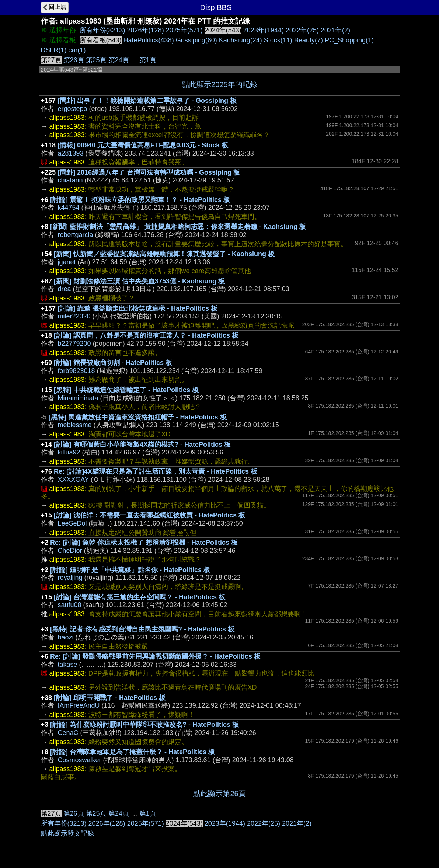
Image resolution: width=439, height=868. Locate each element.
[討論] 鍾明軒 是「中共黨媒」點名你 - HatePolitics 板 (130, 570)
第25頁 (96, 60)
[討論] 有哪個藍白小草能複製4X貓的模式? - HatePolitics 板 (142, 445)
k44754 (69, 208)
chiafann (70, 180)
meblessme (75, 425)
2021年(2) (335, 30)
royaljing (70, 578)
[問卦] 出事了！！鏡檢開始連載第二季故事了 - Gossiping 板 (147, 101)
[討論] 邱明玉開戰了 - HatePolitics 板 (110, 698)
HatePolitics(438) (149, 40)
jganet (67, 262)
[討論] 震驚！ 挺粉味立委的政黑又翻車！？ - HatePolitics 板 (140, 200)
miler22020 (74, 316)
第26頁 (74, 60)
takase (68, 665)
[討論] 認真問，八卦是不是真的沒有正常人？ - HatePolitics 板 (146, 335)
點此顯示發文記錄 (67, 833)
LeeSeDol (72, 523)
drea (65, 289)
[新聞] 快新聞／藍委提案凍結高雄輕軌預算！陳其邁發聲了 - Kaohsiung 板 (164, 254)
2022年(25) (302, 30)
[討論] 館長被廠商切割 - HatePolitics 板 (113, 363)
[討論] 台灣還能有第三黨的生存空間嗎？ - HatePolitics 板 (140, 597)
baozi (66, 637)
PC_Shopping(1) (349, 40)
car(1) (77, 50)
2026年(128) (146, 30)
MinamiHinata (78, 398)
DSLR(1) (54, 50)
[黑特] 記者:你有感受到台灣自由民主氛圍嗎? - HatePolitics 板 (142, 629)
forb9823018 (76, 371)
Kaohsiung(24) (241, 40)
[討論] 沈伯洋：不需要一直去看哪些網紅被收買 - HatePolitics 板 (149, 515)
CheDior (70, 551)
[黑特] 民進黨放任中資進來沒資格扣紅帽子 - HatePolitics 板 (138, 417)
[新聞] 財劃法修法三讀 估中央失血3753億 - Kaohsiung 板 (139, 281)
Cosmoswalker (80, 760)
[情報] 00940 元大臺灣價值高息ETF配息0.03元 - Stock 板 (143, 145)
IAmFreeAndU (79, 705)
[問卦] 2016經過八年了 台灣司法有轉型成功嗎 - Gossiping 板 (149, 172)
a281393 (71, 153)
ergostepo (73, 109)
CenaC (68, 733)
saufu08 (70, 605)
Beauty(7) (309, 40)
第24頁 (119, 60)
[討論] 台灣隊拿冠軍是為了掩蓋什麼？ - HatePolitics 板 (133, 752)
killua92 (69, 452)
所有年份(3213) (102, 30)
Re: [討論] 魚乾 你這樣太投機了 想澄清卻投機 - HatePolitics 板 (144, 543)
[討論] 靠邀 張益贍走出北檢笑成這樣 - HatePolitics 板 (137, 308)
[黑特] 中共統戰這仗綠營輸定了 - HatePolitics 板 (126, 390)
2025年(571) (184, 30)
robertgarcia (76, 235)
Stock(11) (278, 40)
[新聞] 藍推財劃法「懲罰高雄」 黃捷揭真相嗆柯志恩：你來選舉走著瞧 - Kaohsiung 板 (178, 227)
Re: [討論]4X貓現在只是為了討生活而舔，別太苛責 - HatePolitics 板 (156, 471)
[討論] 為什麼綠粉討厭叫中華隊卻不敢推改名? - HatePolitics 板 (144, 725)
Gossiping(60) (196, 40)
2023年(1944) (264, 30)
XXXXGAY (73, 480)
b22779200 (74, 344)
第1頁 (148, 60)
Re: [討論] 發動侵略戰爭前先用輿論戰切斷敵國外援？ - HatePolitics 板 (155, 656)
